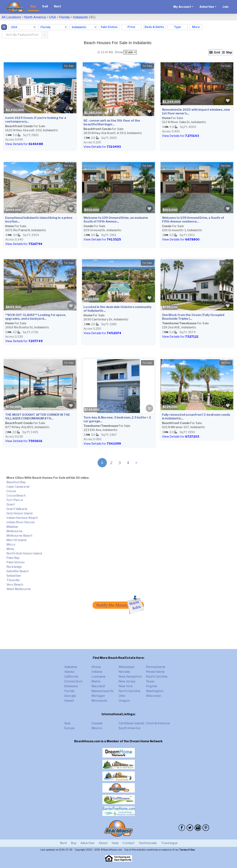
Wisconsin (153, 696)
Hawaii (69, 701)
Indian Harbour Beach (22, 518)
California (71, 677)
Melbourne (14, 531)
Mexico (97, 728)
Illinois (96, 667)
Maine (96, 681)
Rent (57, 6)
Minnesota (99, 701)
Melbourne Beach (19, 536)
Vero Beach (15, 585)
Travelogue (169, 843)
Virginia (151, 686)
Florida (64, 17)
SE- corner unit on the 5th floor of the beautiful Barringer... (112, 122)
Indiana (97, 672)
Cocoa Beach (16, 496)
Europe (70, 728)
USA (53, 17)
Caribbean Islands (132, 723)
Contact (128, 843)
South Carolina (157, 677)
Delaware (71, 686)
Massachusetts (102, 691)
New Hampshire (130, 677)
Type (177, 27)
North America (35, 17)
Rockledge (14, 567)
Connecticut (73, 681)
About (103, 843)
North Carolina (129, 691)
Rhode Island (155, 672)
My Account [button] (182, 7)
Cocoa (11, 491)
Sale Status (109, 27)
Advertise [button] (207, 7)
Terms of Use (187, 850)
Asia (67, 723)
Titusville (13, 580)
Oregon (124, 701)
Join (225, 7)
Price (131, 27)
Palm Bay (13, 558)
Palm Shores (16, 562)
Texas (150, 681)
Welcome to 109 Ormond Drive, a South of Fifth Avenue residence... (193, 220)
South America (129, 728)
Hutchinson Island (19, 513)
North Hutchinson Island (24, 553)
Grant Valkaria (17, 509)
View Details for (24, 144)
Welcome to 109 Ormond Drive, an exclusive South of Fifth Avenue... (116, 220)
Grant (11, 504)
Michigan (98, 696)
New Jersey (127, 681)
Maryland (98, 686)
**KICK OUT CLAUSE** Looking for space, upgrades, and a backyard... (36, 317)
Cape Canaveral (18, 487)
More (196, 27)
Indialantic (81, 17)
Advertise (87, 843)
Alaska (69, 672)
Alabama (71, 667)
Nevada (124, 672)
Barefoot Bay (16, 482)
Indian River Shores (21, 522)
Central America (158, 723)
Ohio (122, 696)
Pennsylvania (155, 667)
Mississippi (127, 667)
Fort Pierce (15, 500)
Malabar (12, 527)
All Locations (11, 17)
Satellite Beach (17, 571)
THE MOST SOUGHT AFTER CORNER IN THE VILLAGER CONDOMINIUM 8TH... (38, 417)
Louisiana (98, 677)
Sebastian (14, 576)
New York (126, 686)
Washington (155, 691)
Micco (11, 545)
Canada (97, 723)
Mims (10, 549)
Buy (33, 6)
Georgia (70, 696)
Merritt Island (16, 540)
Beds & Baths (154, 27)
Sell (45, 6)
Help (115, 843)
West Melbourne (19, 589)
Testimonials (148, 843)
